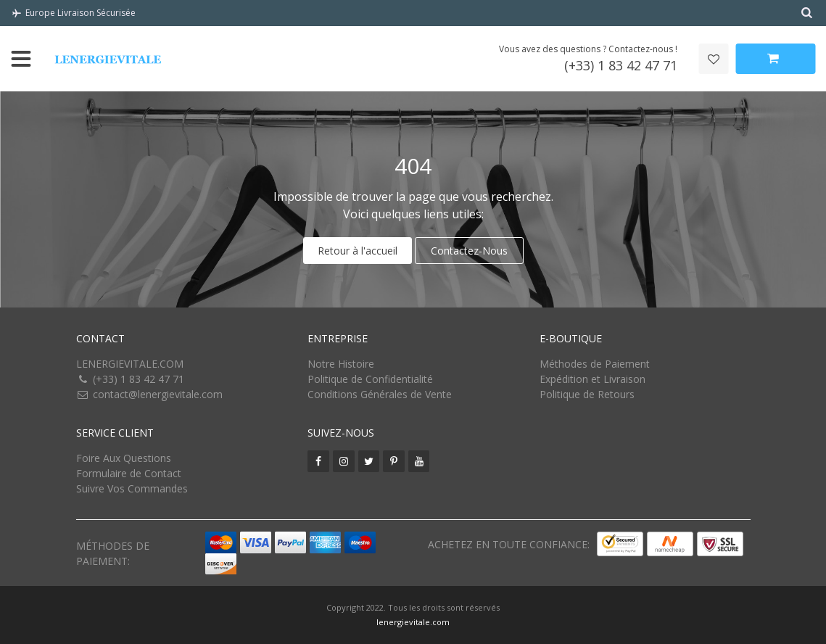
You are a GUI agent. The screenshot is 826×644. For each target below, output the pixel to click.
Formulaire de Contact (129, 473)
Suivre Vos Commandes (132, 488)
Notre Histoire (341, 364)
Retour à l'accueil (358, 251)
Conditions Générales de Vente (380, 394)
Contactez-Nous (469, 251)
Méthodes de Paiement (595, 364)
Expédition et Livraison (592, 379)
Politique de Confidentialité (370, 379)
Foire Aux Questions (124, 458)
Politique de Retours (587, 394)
